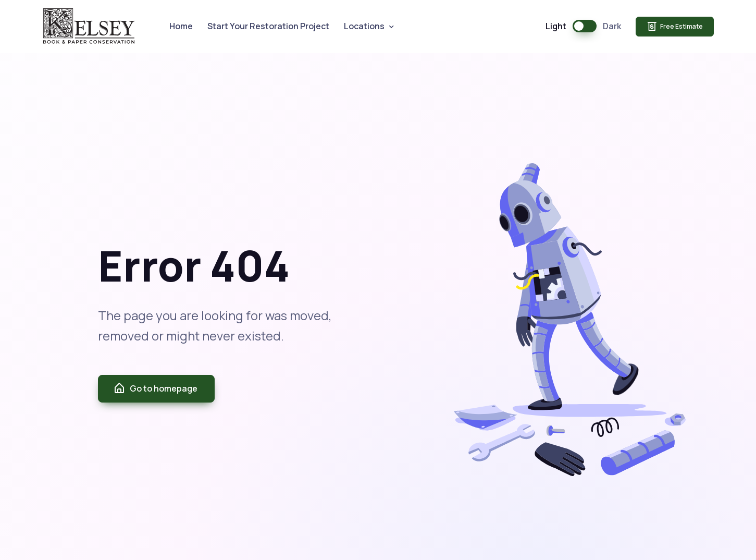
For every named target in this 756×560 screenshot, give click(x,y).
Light (556, 26)
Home (181, 26)
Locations (364, 26)
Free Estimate (675, 27)
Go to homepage (155, 388)
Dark (612, 26)
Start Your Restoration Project (268, 26)
